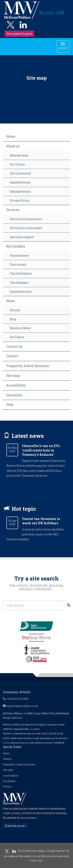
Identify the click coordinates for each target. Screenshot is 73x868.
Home (11, 136)
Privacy (7, 786)
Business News (20, 328)
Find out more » (16, 826)
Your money (18, 264)
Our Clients (17, 164)
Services (13, 210)
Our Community (21, 173)
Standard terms (20, 182)
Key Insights (16, 246)
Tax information (21, 273)
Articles (15, 310)
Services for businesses (26, 219)
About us (13, 146)
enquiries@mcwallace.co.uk (20, 706)
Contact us (15, 346)
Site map (13, 375)
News (11, 301)
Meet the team (19, 155)
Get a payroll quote (19, 34)
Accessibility (16, 385)
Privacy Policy (20, 200)
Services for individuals (26, 228)
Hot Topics (17, 337)
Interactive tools (21, 292)
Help (10, 405)
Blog (13, 319)
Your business (19, 255)
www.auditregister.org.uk (15, 743)
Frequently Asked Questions (28, 366)
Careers (12, 356)
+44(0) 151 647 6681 (16, 699)
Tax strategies (19, 283)
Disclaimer (15, 395)
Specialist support (22, 237)
